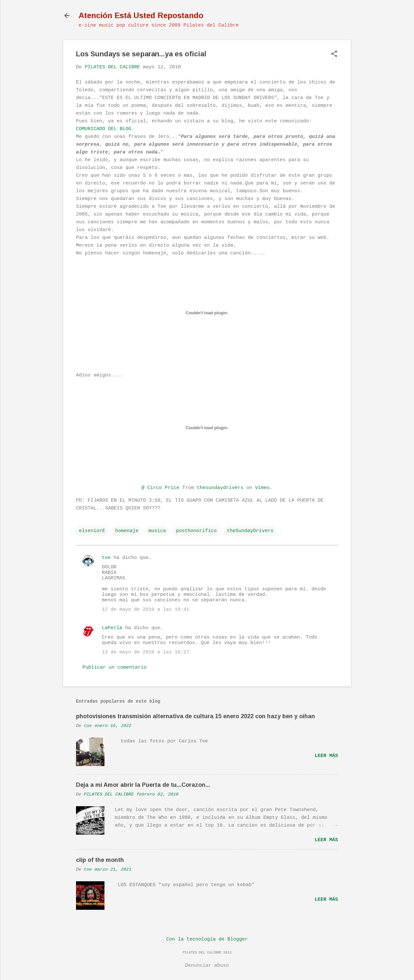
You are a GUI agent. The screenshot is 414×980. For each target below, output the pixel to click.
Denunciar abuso (207, 966)
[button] (334, 55)
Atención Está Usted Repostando (141, 15)
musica (157, 531)
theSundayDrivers (250, 531)
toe (106, 558)
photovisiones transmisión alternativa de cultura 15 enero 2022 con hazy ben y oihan (196, 716)
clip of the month (100, 860)
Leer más (326, 756)
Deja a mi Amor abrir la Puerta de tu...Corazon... (143, 785)
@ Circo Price (160, 488)
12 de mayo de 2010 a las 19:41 (146, 610)
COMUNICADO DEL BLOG (104, 129)
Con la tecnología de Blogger (207, 939)
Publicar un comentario (114, 668)
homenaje (127, 531)
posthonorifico (196, 531)
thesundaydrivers (220, 488)
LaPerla (112, 628)
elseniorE (92, 531)
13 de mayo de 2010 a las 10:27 (146, 652)
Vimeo (262, 488)
